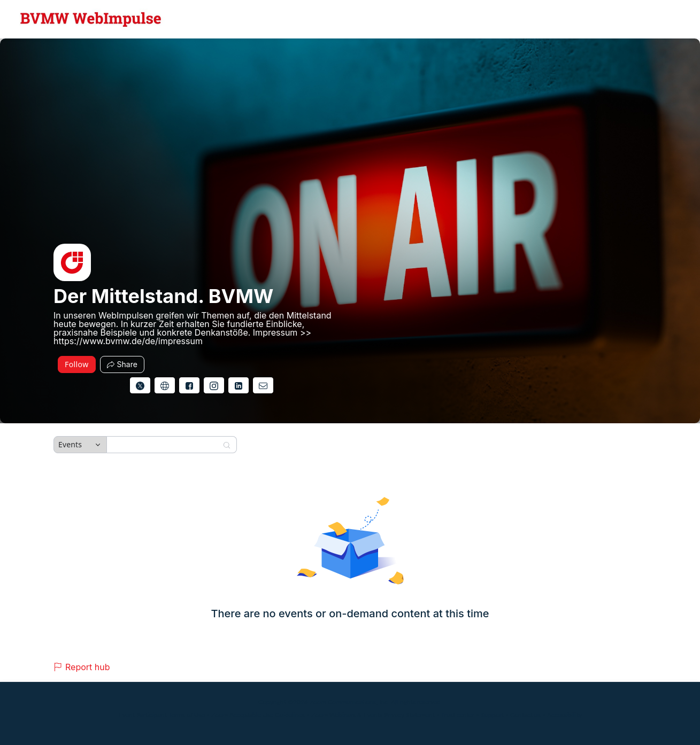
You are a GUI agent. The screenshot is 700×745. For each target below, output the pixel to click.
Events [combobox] (70, 444)
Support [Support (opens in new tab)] (492, 715)
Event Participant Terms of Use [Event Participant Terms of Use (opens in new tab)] (162, 715)
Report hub (82, 667)
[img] (72, 262)
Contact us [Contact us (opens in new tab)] (525, 715)
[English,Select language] (661, 19)
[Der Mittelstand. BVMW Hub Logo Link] (91, 19)
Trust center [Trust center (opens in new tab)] (458, 715)
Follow (77, 364)
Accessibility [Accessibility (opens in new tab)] (564, 715)
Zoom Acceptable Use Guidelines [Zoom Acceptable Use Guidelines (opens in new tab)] (258, 715)
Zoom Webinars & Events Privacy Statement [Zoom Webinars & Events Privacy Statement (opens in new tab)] (373, 715)
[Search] (165, 445)
